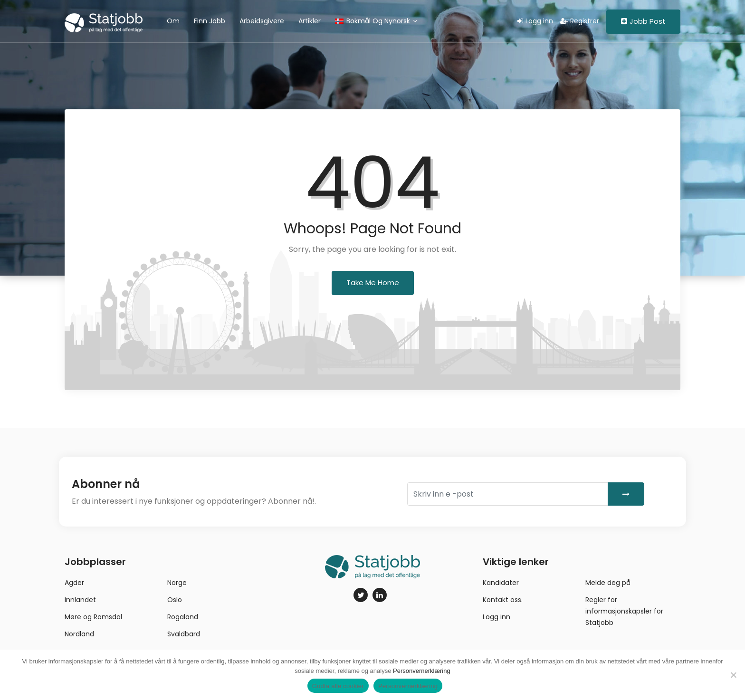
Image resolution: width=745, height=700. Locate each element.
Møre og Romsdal (93, 617)
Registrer (580, 21)
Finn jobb (210, 21)
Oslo (175, 600)
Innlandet (80, 600)
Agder (74, 583)
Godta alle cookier (338, 686)
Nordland (79, 634)
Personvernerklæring (422, 671)
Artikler (310, 21)
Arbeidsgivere (262, 21)
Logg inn (535, 21)
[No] (733, 675)
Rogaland (183, 617)
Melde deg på (608, 583)
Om (173, 21)
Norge (177, 583)
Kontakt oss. (503, 600)
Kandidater (501, 583)
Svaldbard (184, 634)
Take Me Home (373, 283)
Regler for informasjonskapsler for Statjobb (624, 611)
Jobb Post (643, 21)
